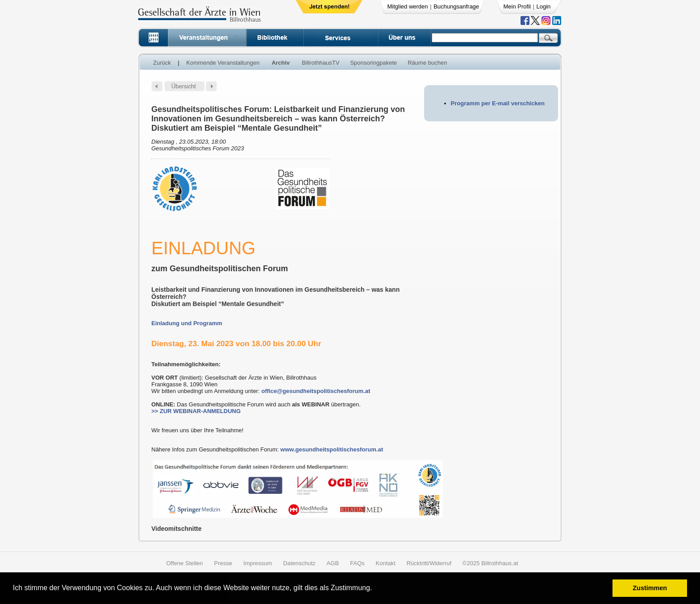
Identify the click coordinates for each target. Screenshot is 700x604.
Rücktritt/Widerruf (429, 563)
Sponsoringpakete (373, 63)
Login (544, 6)
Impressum (258, 563)
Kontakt (386, 563)
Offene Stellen (184, 563)
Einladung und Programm (187, 323)
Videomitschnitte (177, 529)
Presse (223, 563)
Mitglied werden (408, 6)
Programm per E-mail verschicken (498, 103)
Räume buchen (427, 63)
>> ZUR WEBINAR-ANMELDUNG (196, 411)
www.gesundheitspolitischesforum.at (332, 449)
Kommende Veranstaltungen (223, 63)
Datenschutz (299, 563)
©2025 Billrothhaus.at (490, 563)
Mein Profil (517, 6)
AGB (333, 563)
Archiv (280, 63)
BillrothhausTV (321, 63)
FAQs (357, 563)
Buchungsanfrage (456, 6)
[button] (375, 589)
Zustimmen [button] (650, 588)
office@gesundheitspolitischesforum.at (316, 391)
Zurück (162, 63)
